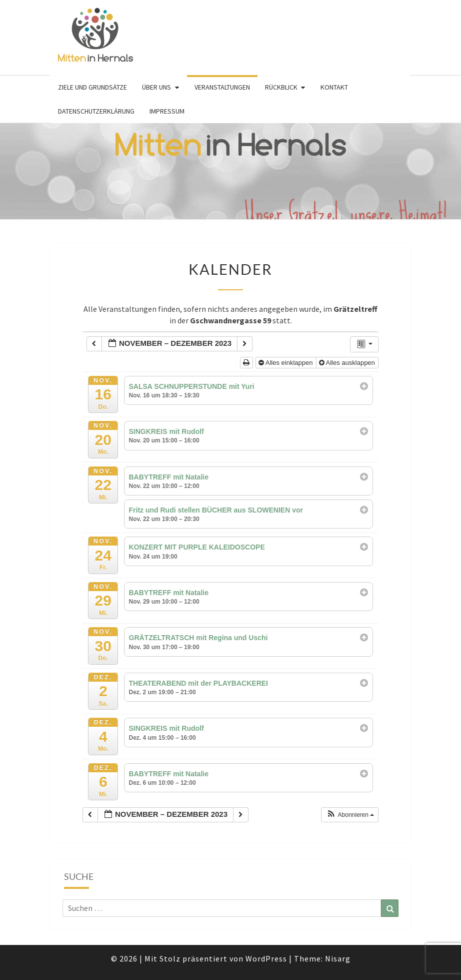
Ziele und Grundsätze (92, 87)
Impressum (167, 111)
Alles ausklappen (348, 363)
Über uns (156, 87)
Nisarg (338, 958)
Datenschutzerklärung (96, 111)
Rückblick (281, 87)
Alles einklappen (286, 363)
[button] (350, 815)
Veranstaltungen (222, 87)
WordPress (266, 958)
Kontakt (334, 87)
